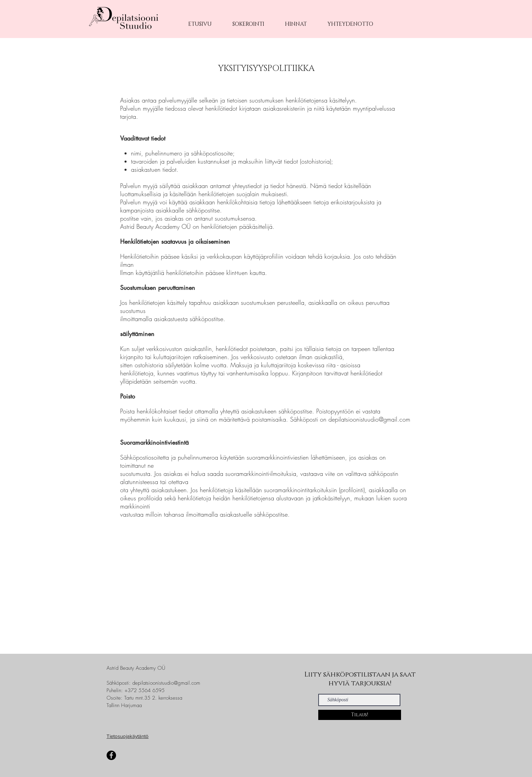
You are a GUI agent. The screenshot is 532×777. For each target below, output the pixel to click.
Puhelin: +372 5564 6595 (136, 690)
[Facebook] (111, 755)
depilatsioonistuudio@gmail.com (166, 683)
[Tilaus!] (360, 715)
